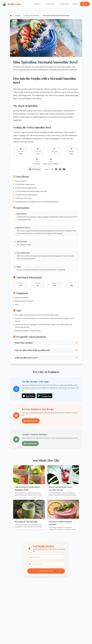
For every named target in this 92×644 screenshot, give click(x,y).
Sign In (75, 4)
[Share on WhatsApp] (52, 169)
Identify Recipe (65, 4)
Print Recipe (35, 169)
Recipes (37, 4)
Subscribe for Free (46, 571)
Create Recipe (50, 4)
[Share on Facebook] (56, 169)
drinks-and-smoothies (32, 15)
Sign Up (85, 4)
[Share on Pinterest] (60, 169)
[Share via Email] (64, 169)
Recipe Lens (14, 4)
